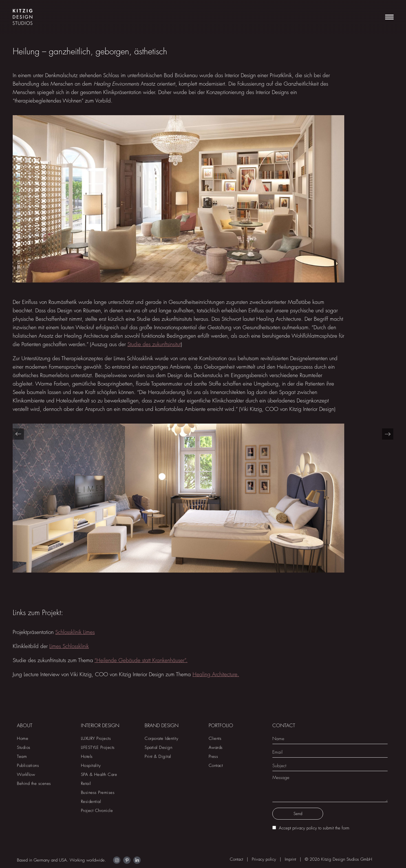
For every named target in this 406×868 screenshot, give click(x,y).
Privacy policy (264, 859)
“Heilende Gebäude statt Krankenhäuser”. (141, 660)
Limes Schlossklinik (69, 646)
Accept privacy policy (298, 828)
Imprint (290, 859)
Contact (236, 859)
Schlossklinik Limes (75, 632)
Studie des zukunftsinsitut (154, 344)
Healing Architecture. (216, 674)
